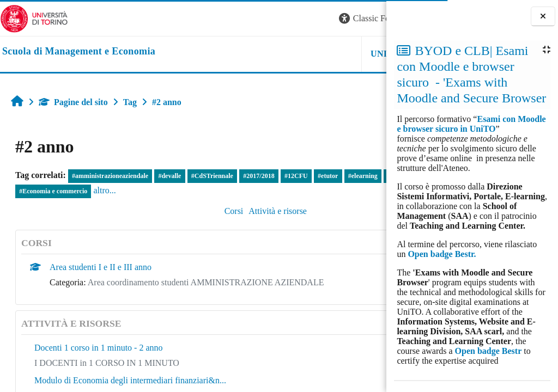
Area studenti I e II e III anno (101, 267)
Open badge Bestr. (442, 254)
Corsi (167, 211)
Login (367, 18)
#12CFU (296, 176)
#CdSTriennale (212, 176)
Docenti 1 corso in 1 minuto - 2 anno (99, 348)
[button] (239, 19)
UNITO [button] (252, 54)
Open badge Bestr (489, 351)
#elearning (363, 176)
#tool (26, 191)
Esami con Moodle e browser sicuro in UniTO (471, 124)
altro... (171, 190)
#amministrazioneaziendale (110, 176)
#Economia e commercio (120, 191)
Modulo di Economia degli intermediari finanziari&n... (130, 380)
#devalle (169, 176)
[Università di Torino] (34, 18)
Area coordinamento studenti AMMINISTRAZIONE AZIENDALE (206, 282)
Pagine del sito (73, 102)
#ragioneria (59, 191)
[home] (79, 52)
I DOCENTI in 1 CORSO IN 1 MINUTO (107, 363)
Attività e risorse (211, 211)
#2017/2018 (259, 176)
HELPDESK (318, 54)
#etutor (328, 176)
